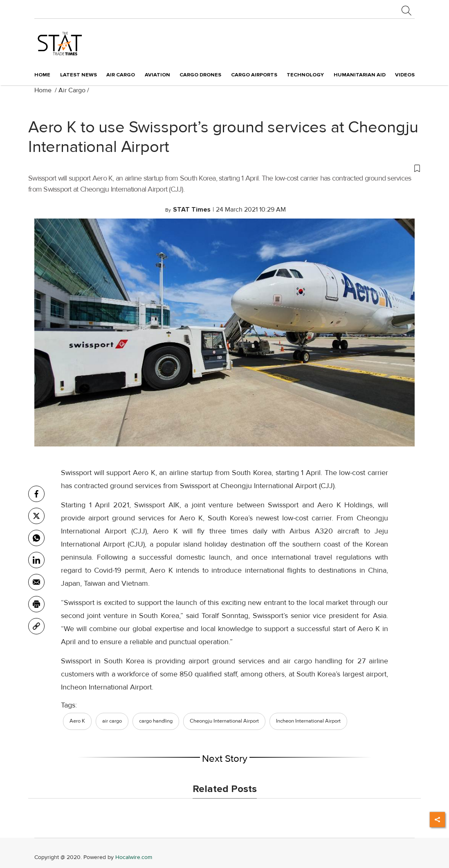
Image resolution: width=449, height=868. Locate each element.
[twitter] (36, 516)
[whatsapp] (36, 538)
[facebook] (36, 494)
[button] (224, 168)
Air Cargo (72, 90)
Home (42, 75)
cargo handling (156, 721)
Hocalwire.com (134, 857)
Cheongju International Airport (224, 721)
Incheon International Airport (308, 721)
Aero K (77, 721)
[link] (36, 626)
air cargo (112, 721)
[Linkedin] (36, 560)
